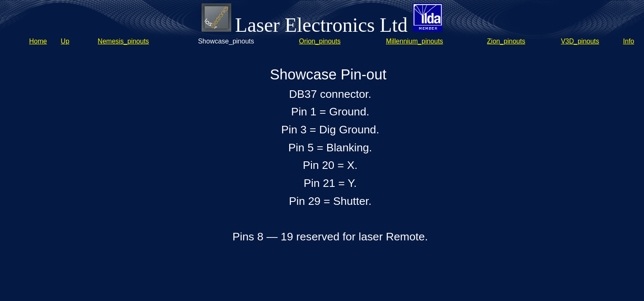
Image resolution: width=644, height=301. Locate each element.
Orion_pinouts (320, 41)
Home (38, 41)
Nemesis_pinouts (123, 41)
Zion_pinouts (506, 41)
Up (65, 41)
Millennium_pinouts (415, 41)
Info (629, 41)
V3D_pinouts (580, 41)
